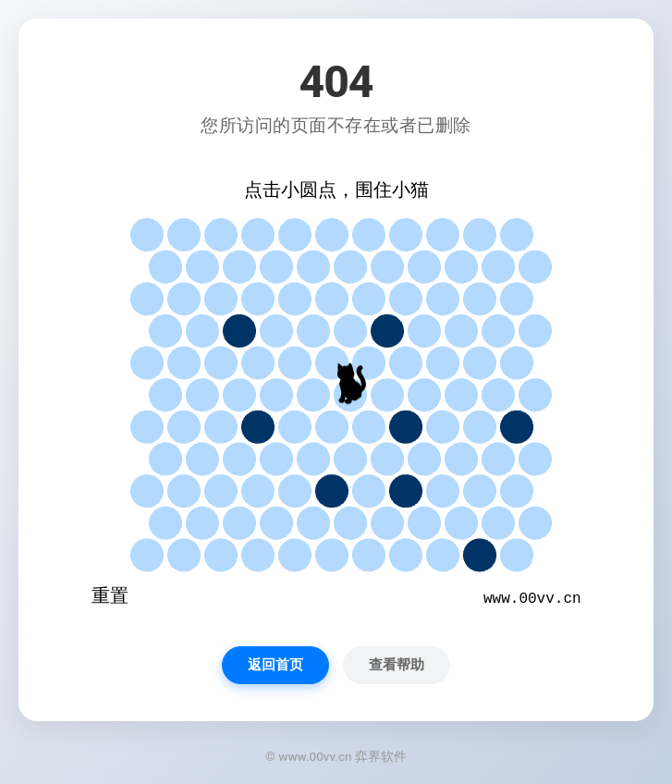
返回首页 (275, 665)
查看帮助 (397, 665)
